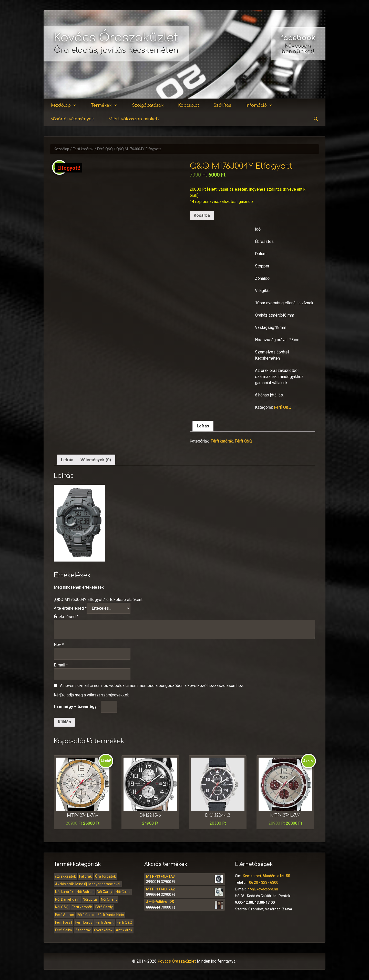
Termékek (107, 106)
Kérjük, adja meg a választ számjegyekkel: (91, 695)
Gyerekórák (103, 930)
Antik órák (124, 930)
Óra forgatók (105, 876)
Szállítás (222, 105)
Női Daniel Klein (67, 899)
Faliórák (85, 876)
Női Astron (85, 892)
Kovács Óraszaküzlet (116, 38)
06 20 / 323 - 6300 (264, 882)
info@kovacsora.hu (262, 889)
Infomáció (262, 106)
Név (59, 645)
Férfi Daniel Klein (111, 915)
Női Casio (123, 892)
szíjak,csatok (65, 876)
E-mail (61, 665)
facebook (298, 38)
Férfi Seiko (64, 930)
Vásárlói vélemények (72, 119)
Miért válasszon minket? (134, 119)
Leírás (203, 426)
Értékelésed (66, 617)
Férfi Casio (86, 915)
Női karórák (64, 892)
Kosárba (202, 215)
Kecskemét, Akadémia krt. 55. (267, 876)
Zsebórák (83, 930)
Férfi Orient (105, 922)
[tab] (203, 426)
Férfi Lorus (84, 922)
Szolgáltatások (148, 105)
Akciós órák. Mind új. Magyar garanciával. (88, 884)
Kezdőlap (67, 106)
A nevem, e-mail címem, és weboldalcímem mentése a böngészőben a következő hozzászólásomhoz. (152, 686)
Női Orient (109, 899)
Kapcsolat (189, 105)
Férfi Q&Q (105, 149)
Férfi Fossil (64, 922)
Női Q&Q (62, 907)
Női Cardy (105, 892)
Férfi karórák (83, 149)
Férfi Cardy (104, 907)
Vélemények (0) (96, 460)
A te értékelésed (70, 608)
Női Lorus (90, 899)
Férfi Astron (65, 915)
